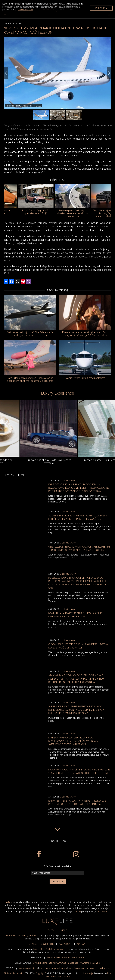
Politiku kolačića (25, 10)
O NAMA (33, 944)
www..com (73, 957)
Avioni (18, 24)
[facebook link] (39, 854)
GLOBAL (52, 930)
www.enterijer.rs (28, 968)
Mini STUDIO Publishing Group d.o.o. (23, 936)
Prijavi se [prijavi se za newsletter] (58, 882)
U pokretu (9, 24)
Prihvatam (101, 8)
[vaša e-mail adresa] (57, 873)
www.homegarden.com (53, 968)
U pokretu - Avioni (68, 481)
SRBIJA (64, 930)
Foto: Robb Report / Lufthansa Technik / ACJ (23, 106)
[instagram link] (76, 854)
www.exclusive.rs (90, 963)
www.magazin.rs (44, 963)
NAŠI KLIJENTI (66, 944)
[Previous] (6, 73)
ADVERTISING (48, 944)
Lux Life (8, 902)
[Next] (109, 73)
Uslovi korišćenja (85, 973)
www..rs (54, 957)
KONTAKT (82, 944)
